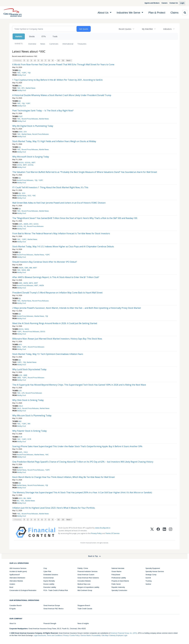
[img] (13, 13)
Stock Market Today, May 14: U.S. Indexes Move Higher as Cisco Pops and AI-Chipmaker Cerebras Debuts (63, 246)
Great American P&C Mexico (53, 609)
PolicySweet (116, 575)
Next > (69, 60)
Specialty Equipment (153, 568)
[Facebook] (158, 532)
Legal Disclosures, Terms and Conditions (48, 635)
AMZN (26, 224)
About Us (13, 624)
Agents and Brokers (149, 3)
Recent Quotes (125, 29)
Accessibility (96, 635)
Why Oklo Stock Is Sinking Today (28, 400)
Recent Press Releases (30, 119)
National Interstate (118, 568)
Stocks (32, 36)
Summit (148, 578)
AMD (20, 283)
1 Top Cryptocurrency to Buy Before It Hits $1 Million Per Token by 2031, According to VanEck (57, 80)
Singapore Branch (84, 606)
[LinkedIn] (164, 532)
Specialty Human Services (155, 572)
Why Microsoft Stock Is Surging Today (31, 157)
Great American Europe (52, 606)
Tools (55, 36)
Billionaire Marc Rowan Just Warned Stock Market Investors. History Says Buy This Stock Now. (57, 339)
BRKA (19, 347)
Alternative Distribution (17, 578)
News (43, 44)
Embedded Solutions (51, 575)
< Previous (17, 60)
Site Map (105, 635)
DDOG (21, 329)
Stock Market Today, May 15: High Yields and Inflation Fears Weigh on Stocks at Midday (54, 141)
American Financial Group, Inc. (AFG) (124, 633)
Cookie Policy (75, 635)
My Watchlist (147, 29)
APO (20, 345)
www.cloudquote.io (103, 528)
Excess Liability (49, 584)
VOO (24, 193)
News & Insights (83, 624)
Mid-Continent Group (85, 590)
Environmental (48, 578)
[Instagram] (171, 532)
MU (25, 498)
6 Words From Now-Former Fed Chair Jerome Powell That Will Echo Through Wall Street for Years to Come (63, 64)
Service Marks (86, 635)
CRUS (26, 452)
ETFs (44, 36)
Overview (32, 44)
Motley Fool (22, 75)
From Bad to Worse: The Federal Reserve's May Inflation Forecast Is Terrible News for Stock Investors (61, 233)
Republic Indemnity (118, 587)
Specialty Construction (119, 590)
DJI (20, 70)
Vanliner (148, 584)
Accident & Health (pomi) (18, 572)
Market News (31, 88)
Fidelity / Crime (83, 568)
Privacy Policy (96, 533)
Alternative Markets (16, 581)
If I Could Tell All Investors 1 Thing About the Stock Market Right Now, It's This (50, 187)
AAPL (21, 224)
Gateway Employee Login (118, 635)
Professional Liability (119, 578)
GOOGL (28, 163)
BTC (20, 86)
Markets (19, 36)
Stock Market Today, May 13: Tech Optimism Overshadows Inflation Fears (48, 354)
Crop (45, 568)
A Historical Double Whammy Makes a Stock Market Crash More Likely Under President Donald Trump (62, 95)
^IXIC (19, 73)
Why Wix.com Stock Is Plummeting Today (32, 416)
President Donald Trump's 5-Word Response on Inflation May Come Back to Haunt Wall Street (57, 293)
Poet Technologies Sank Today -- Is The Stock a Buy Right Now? (43, 111)
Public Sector (116, 584)
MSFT (34, 163)
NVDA (24, 270)
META (31, 283)
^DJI (29, 73)
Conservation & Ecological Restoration (23, 590)
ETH (25, 132)
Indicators (167, 29)
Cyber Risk (47, 572)
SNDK (29, 498)
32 (59, 60)
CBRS (26, 268)
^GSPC (24, 73)
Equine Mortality (49, 581)
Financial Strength (50, 624)
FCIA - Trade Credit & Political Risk (56, 590)
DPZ (31, 224)
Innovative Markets (84, 581)
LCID (20, 375)
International (68, 44)
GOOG (21, 163)
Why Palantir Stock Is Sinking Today (30, 431)
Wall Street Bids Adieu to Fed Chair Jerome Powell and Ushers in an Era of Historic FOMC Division (59, 203)
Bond (11, 587)
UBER (25, 375)
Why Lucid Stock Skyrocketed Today (29, 369)
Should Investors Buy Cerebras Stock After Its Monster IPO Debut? (45, 262)
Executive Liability (50, 587)
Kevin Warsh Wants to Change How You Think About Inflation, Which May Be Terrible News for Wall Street (64, 477)
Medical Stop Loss (84, 584)
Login (181, 3)
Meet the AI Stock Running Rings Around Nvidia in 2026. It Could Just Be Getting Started (55, 323)
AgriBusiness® (15, 575)
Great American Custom (86, 575)
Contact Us (171, 3)
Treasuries (82, 44)
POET (21, 116)
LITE (20, 391)
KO (25, 226)
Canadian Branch (16, 606)
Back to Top (94, 556)
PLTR (20, 437)
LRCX (20, 498)
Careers (162, 3)
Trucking (149, 581)
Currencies (54, 44)
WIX (20, 421)
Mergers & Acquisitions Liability (88, 587)
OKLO (21, 406)
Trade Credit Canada (85, 609)
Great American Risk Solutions (88, 578)
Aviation (12, 584)
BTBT (21, 132)
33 (63, 60)
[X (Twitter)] (152, 532)
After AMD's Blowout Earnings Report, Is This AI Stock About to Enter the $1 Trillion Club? (56, 277)
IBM (31, 268)
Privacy (66, 635)
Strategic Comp (151, 575)
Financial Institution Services (87, 572)
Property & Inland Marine (120, 581)
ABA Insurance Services (18, 568)
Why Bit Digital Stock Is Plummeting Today (33, 126)
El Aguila (13, 609)
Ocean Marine (116, 572)
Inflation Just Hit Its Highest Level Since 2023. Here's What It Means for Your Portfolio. (54, 508)
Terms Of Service (113, 533)
